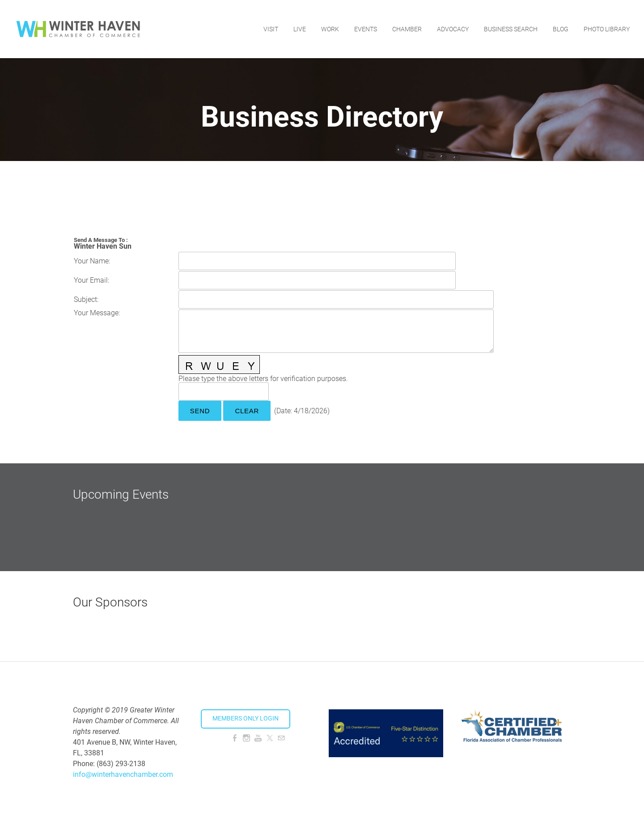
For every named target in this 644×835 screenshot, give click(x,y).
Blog (561, 29)
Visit (271, 29)
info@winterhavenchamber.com (123, 774)
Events (366, 29)
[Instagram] (246, 738)
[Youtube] (258, 738)
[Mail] (281, 738)
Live (300, 29)
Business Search (511, 29)
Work (330, 29)
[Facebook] (235, 738)
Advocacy (453, 29)
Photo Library (607, 29)
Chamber (407, 29)
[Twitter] (270, 738)
